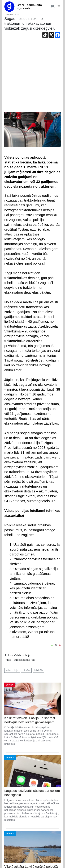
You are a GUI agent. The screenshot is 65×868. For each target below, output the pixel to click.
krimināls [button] (39, 670)
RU (53, 6)
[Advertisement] (32, 78)
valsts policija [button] (12, 670)
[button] (58, 6)
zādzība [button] (26, 670)
